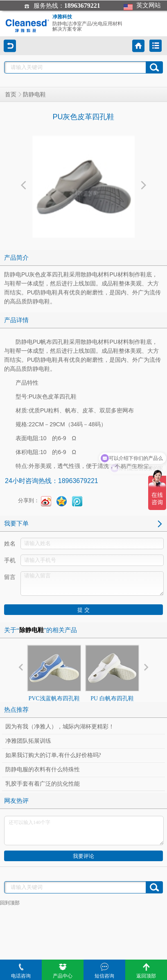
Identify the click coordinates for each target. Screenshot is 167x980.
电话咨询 (21, 971)
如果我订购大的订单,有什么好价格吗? (53, 755)
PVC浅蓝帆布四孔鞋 (54, 673)
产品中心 (63, 971)
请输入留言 (92, 584)
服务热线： (62, 6)
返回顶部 (146, 971)
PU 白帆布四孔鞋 (112, 673)
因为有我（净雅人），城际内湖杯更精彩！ (60, 727)
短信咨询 (104, 971)
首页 (11, 95)
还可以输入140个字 (84, 831)
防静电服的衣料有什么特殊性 (43, 770)
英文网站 (142, 5)
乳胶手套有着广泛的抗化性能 (43, 784)
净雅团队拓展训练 (28, 741)
